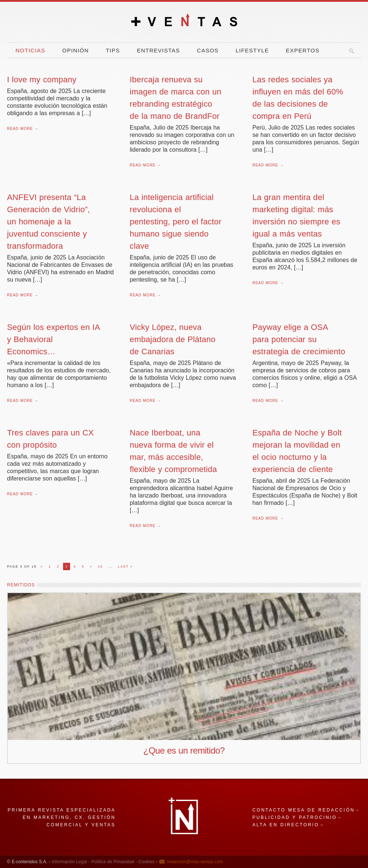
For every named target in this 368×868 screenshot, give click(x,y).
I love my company (42, 80)
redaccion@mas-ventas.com (195, 862)
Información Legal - (71, 862)
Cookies (146, 862)
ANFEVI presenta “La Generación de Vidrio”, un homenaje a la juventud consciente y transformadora (48, 222)
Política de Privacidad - (114, 862)
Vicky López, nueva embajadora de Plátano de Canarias (173, 339)
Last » (125, 566)
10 (100, 566)
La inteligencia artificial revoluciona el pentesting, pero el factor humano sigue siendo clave (176, 222)
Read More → (23, 129)
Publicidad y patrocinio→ (297, 817)
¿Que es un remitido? (184, 750)
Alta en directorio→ (288, 825)
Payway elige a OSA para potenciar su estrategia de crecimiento (299, 339)
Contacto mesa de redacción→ (306, 810)
